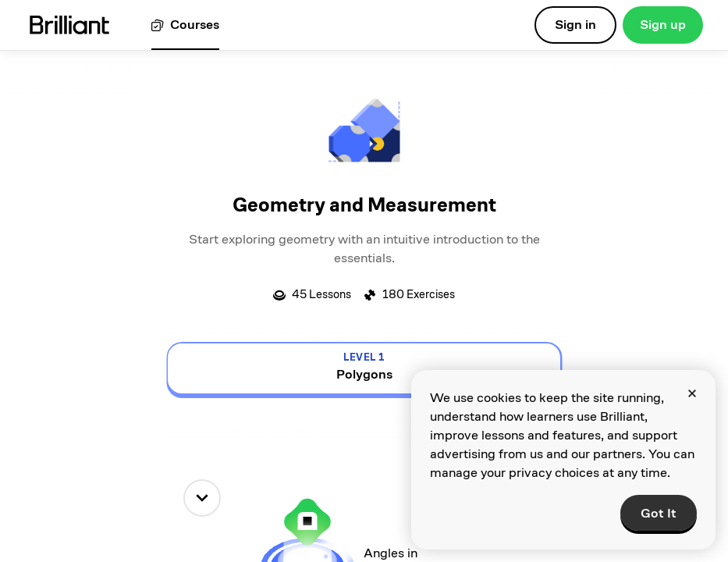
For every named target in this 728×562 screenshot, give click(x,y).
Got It (659, 513)
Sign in (575, 25)
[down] (202, 498)
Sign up (663, 25)
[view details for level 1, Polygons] (364, 368)
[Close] (692, 393)
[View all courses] (185, 25)
